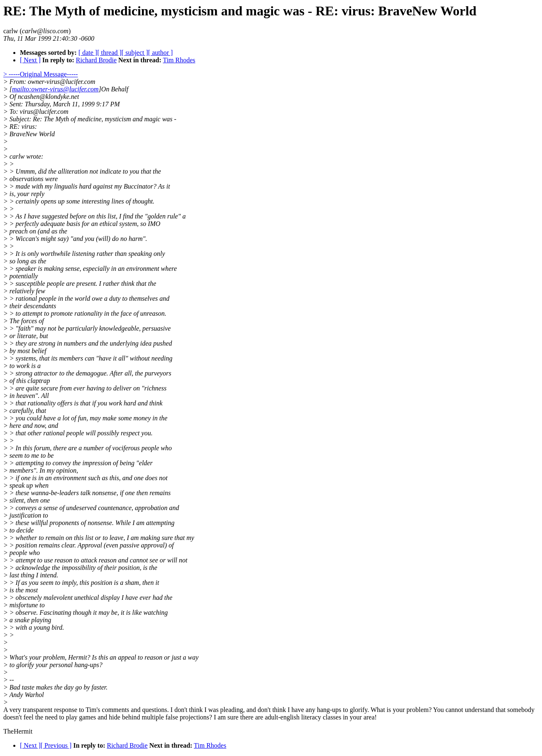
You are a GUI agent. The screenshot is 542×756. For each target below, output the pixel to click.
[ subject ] (135, 53)
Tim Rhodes (179, 60)
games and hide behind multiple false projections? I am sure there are (172, 717)
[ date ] (88, 53)
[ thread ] (109, 53)
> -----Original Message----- (41, 74)
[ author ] (161, 53)
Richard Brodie (96, 60)
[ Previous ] (56, 745)
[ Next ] (30, 60)
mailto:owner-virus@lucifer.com (55, 89)
